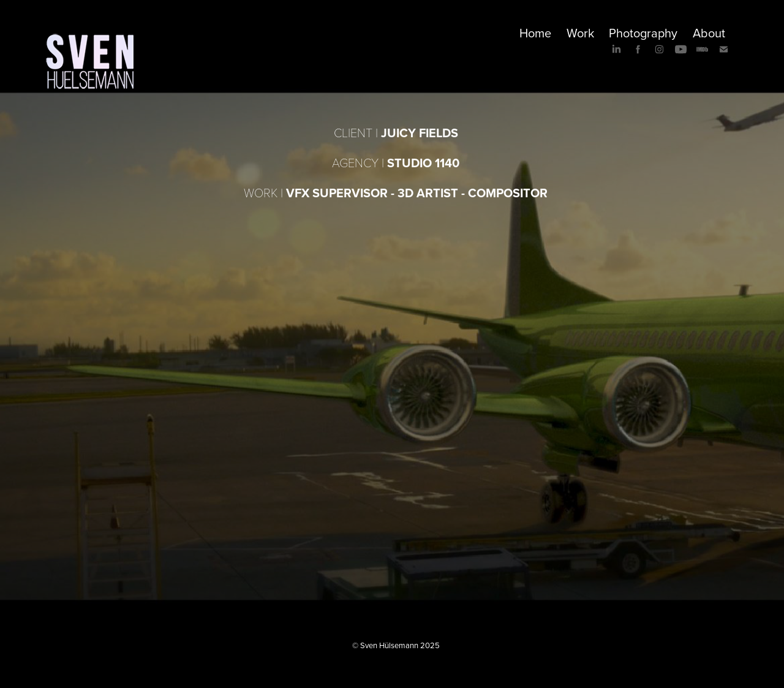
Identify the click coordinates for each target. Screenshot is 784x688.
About (709, 33)
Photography (643, 33)
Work (580, 33)
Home (535, 33)
